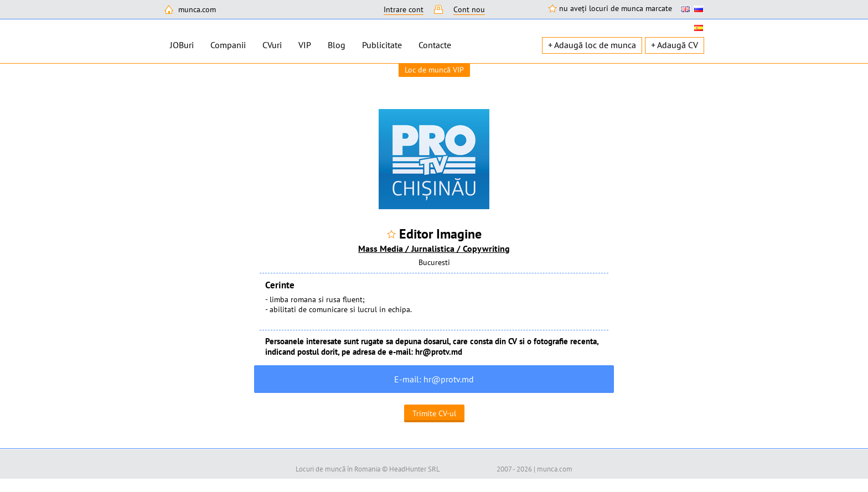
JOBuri (182, 45)
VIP (305, 45)
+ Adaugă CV (675, 45)
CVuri (272, 45)
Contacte (435, 45)
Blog (337, 45)
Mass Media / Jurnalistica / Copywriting (434, 248)
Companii (228, 45)
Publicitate (382, 45)
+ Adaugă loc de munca (592, 45)
